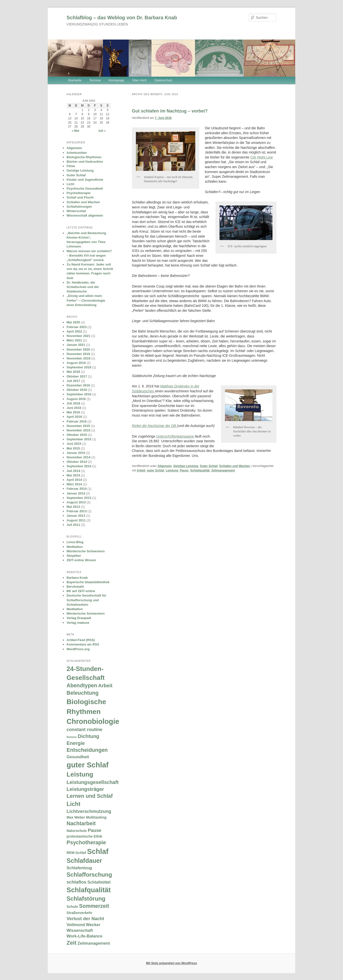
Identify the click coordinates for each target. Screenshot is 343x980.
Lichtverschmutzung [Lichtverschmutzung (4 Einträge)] (89, 811)
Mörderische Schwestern (86, 551)
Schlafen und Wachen (235, 466)
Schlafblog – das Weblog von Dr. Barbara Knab (122, 18)
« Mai (75, 131)
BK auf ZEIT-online (81, 591)
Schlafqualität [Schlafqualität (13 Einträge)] (89, 890)
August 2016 (76, 399)
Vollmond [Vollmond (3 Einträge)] (76, 925)
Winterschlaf (76, 211)
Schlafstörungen (79, 207)
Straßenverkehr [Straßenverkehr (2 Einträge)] (79, 913)
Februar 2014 (77, 489)
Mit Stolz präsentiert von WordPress (171, 963)
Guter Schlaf (209, 466)
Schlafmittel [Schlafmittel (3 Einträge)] (99, 882)
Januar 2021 (76, 345)
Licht (70, 184)
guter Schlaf (156, 470)
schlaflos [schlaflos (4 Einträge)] (76, 882)
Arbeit (141, 470)
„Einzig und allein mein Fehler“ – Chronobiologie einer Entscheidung (86, 300)
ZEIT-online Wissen (81, 560)
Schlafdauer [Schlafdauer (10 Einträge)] (84, 861)
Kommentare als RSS (83, 644)
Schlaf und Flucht (80, 197)
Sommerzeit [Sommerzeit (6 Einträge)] (94, 906)
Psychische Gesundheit (85, 189)
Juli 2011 (73, 525)
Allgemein (164, 466)
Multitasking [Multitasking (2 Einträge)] (96, 817)
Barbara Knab (77, 578)
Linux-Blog (75, 542)
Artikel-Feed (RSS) (81, 640)
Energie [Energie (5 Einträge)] (76, 743)
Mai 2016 (73, 412)
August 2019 (76, 363)
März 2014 (74, 484)
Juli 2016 (73, 403)
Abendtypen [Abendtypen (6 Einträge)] (82, 686)
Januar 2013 (76, 516)
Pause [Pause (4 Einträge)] (95, 830)
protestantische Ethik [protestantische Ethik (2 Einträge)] (84, 836)
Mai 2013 (73, 507)
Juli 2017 (73, 381)
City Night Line (261, 157)
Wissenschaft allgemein (85, 215)
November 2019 (78, 358)
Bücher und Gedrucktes (85, 162)
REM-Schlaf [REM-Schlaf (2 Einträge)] (76, 853)
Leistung (172, 470)
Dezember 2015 (78, 426)
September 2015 (79, 439)
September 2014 (79, 466)
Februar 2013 (77, 511)
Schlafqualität (200, 470)
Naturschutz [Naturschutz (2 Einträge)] (77, 831)
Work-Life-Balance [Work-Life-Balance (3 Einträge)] (85, 936)
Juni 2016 (74, 408)
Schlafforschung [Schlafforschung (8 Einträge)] (89, 875)
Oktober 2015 (77, 435)
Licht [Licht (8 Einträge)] (73, 804)
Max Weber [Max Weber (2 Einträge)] (76, 817)
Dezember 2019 (78, 354)
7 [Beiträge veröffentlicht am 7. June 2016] (76, 114)
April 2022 (74, 331)
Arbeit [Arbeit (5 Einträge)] (105, 686)
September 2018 (79, 367)
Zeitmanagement (223, 470)
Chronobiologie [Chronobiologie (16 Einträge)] (93, 721)
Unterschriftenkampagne (175, 436)
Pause (184, 470)
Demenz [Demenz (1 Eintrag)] (72, 737)
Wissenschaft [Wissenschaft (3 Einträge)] (80, 930)
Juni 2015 (74, 444)
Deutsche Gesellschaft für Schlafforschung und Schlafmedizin (86, 600)
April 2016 (74, 417)
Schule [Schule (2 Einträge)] (72, 907)
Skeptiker (74, 556)
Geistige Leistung (186, 466)
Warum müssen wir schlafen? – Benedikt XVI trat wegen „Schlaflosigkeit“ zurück (89, 256)
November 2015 (78, 430)
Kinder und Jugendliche (85, 180)
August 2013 (76, 502)
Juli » (102, 131)
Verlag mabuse (78, 623)
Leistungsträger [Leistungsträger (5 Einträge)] (85, 789)
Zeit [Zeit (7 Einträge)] (72, 943)
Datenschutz (163, 80)
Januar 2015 (76, 453)
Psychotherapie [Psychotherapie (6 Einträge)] (86, 843)
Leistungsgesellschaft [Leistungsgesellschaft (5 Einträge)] (93, 782)
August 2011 (76, 520)
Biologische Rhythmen (84, 157)
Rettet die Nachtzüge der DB (154, 426)
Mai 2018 (73, 372)
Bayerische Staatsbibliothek (88, 582)
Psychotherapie (79, 193)
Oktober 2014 (77, 462)
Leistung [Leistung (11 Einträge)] (80, 774)
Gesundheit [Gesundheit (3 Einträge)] (78, 757)
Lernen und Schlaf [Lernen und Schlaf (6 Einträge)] (90, 796)
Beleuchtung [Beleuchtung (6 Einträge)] (83, 693)
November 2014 (78, 457)
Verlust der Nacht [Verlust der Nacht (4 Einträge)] (85, 919)
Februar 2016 (77, 421)
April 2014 (74, 480)
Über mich (139, 80)
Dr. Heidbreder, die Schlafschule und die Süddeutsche (83, 287)
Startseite (75, 80)
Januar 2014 (76, 493)
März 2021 (74, 340)
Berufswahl (75, 587)
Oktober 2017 (77, 376)
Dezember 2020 (78, 349)
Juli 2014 (73, 471)
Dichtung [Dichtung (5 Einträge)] (88, 736)
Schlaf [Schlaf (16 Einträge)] (98, 851)
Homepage (116, 80)
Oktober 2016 (77, 390)
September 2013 (79, 498)
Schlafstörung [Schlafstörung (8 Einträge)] (86, 899)
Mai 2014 (73, 475)
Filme (71, 166)
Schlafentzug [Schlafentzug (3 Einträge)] (79, 868)
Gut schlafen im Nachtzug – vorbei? (170, 111)
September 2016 (79, 394)
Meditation (75, 547)
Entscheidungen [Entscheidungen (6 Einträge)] (87, 750)
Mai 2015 (73, 448)
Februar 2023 (77, 327)
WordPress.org (78, 649)
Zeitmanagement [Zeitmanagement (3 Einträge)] (94, 943)
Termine (95, 80)
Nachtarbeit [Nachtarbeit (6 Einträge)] (81, 824)
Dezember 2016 (78, 385)
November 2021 (78, 336)
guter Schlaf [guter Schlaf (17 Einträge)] (87, 765)
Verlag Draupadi (79, 618)
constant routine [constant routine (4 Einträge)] (84, 729)
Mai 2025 (73, 322)
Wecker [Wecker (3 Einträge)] (93, 925)
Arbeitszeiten (77, 153)
